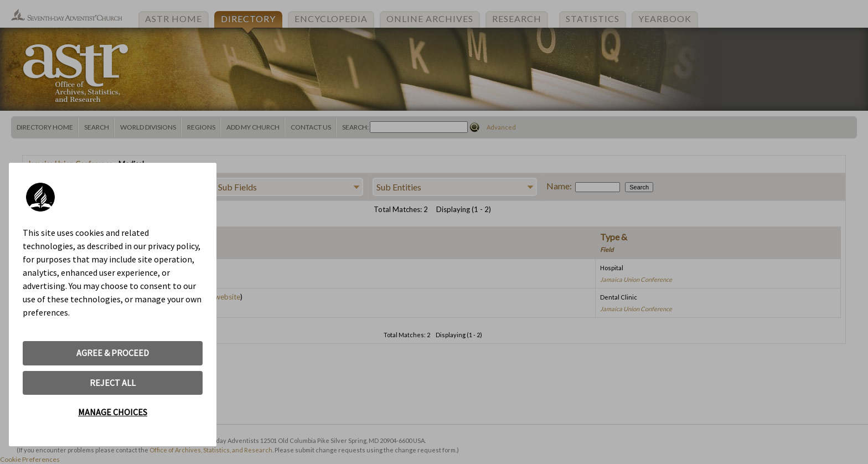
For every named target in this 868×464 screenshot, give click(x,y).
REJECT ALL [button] (113, 383)
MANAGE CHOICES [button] (113, 412)
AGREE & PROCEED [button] (113, 353)
